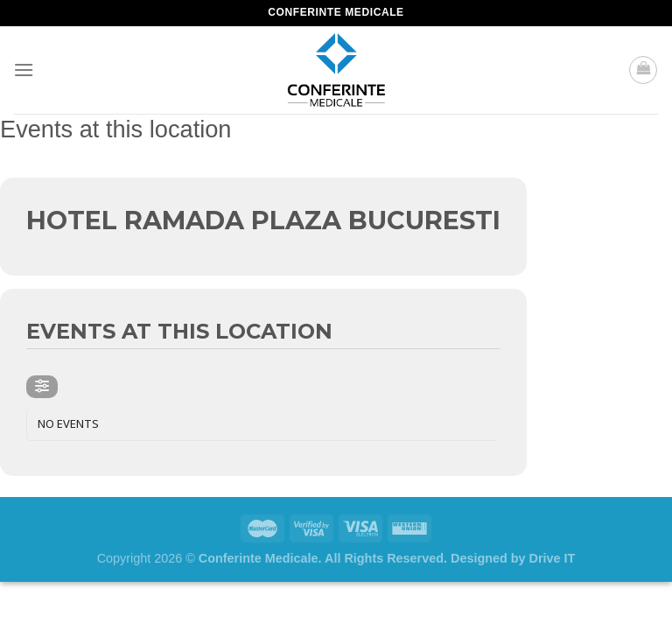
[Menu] (24, 70)
